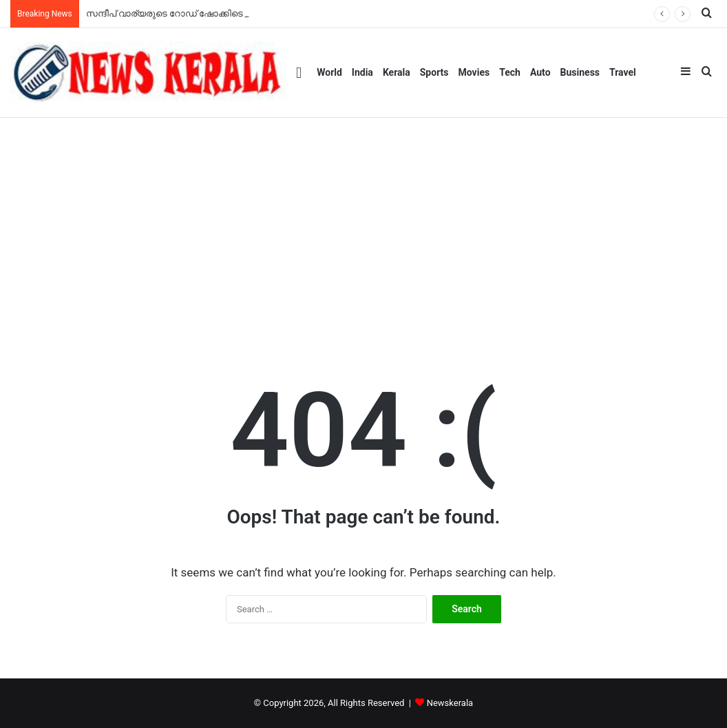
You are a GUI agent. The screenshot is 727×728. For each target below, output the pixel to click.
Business (580, 72)
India (362, 72)
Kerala (397, 72)
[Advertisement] (363, 221)
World (329, 72)
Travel (623, 72)
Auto (540, 72)
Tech (510, 72)
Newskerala (450, 703)
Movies (474, 72)
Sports (434, 72)
